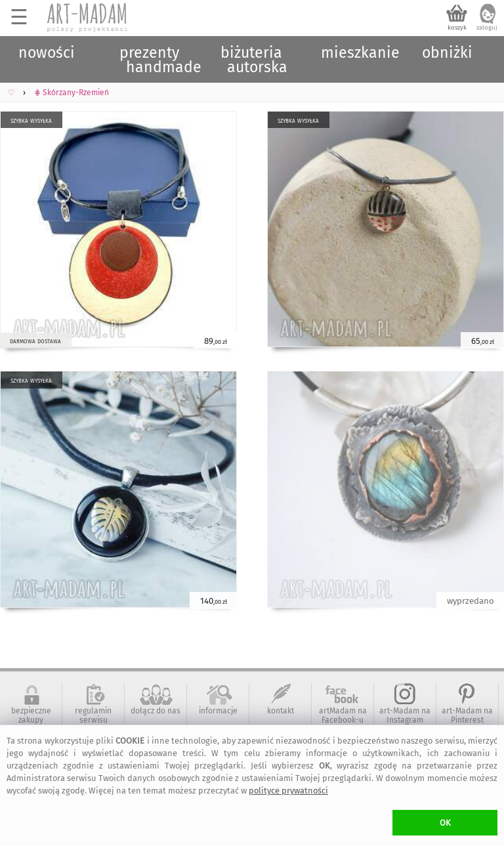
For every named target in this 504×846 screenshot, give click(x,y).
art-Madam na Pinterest (467, 715)
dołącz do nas (156, 711)
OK (445, 823)
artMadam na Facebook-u (343, 715)
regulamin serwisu (93, 715)
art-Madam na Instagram (405, 715)
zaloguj (487, 28)
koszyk (457, 28)
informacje (218, 711)
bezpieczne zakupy (31, 715)
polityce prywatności (288, 791)
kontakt (281, 711)
